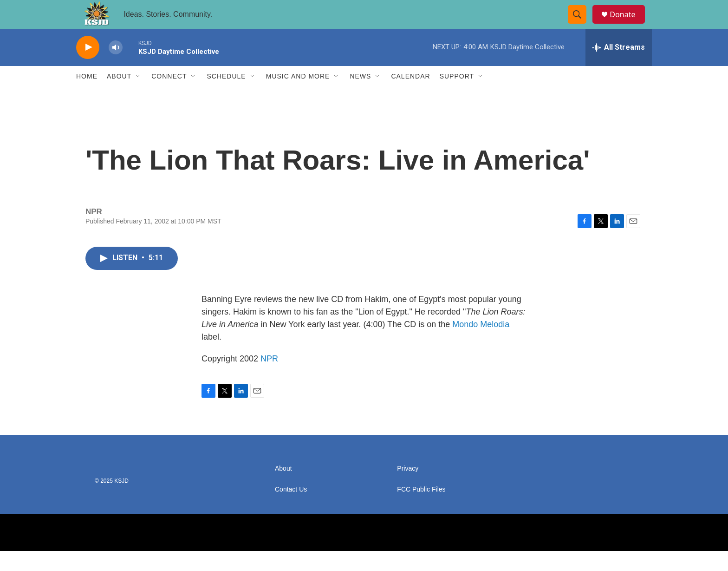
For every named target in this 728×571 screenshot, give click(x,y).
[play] (88, 68)
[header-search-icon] (581, 25)
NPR (269, 379)
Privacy (408, 489)
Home (87, 97)
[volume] (116, 68)
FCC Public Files (421, 509)
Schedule (226, 97)
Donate (628, 24)
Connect (169, 97)
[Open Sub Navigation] (138, 97)
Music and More (298, 97)
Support (457, 97)
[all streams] (619, 67)
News (360, 97)
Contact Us (291, 509)
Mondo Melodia (481, 344)
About (119, 97)
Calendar (410, 97)
